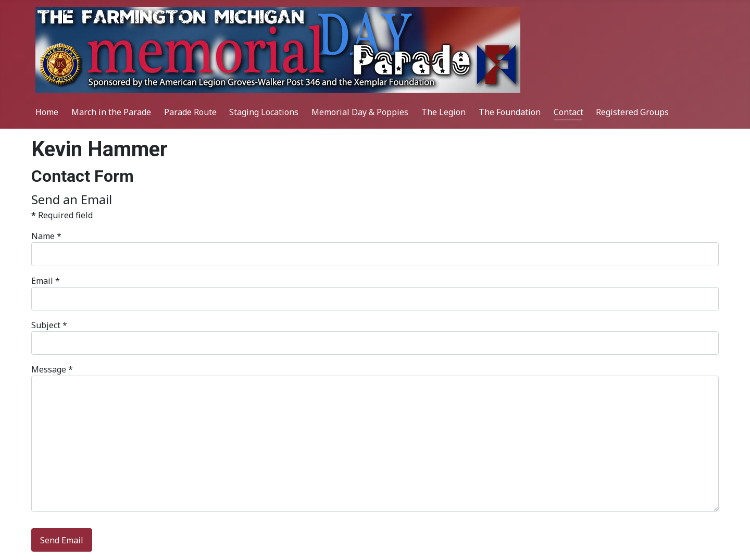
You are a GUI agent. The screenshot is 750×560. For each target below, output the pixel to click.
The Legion (443, 112)
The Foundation (510, 112)
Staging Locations (264, 112)
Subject (49, 325)
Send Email (62, 540)
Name (46, 236)
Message (52, 369)
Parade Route (190, 112)
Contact (568, 112)
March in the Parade (111, 112)
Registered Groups (632, 112)
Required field (62, 215)
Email (46, 281)
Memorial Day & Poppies (360, 112)
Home (47, 112)
